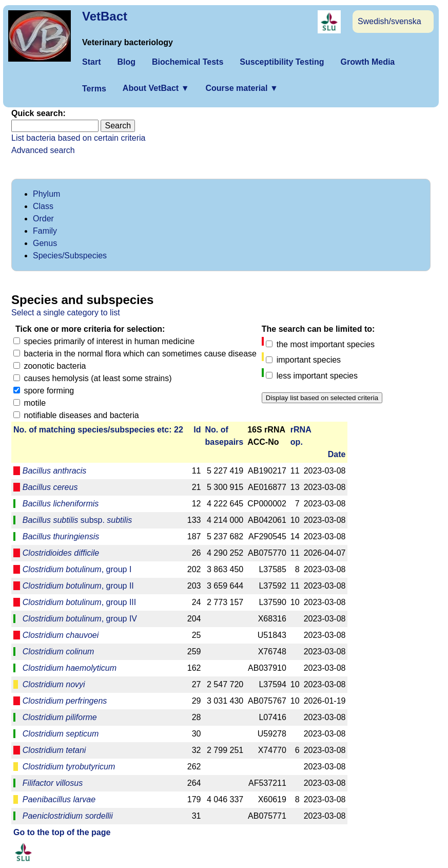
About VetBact (156, 88)
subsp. (77, 520)
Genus (45, 243)
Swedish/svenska (389, 21)
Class (43, 206)
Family (45, 231)
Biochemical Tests (188, 62)
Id (197, 430)
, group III (79, 602)
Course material (241, 88)
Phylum (46, 194)
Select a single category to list (66, 313)
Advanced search (43, 150)
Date (337, 454)
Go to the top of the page (62, 832)
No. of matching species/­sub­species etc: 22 (98, 430)
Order (43, 219)
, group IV (80, 619)
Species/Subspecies (70, 256)
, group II (78, 586)
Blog (126, 62)
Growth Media (367, 62)
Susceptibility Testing (282, 62)
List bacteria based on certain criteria (78, 138)
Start (91, 62)
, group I (77, 569)
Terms (94, 89)
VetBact (105, 16)
